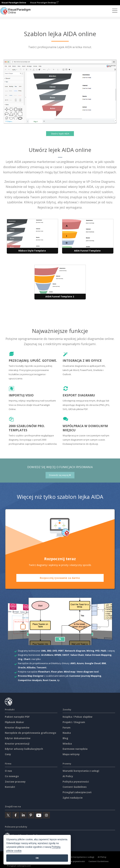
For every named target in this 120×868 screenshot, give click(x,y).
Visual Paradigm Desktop (44, 3)
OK (37, 858)
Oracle (22, 667)
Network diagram (75, 651)
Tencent (41, 667)
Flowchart (44, 672)
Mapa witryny (71, 754)
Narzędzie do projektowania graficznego (31, 733)
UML (44, 651)
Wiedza (67, 744)
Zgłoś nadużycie (73, 798)
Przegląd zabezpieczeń (77, 792)
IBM (104, 663)
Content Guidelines (75, 787)
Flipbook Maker (14, 722)
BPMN (58, 655)
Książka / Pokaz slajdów (77, 717)
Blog (65, 738)
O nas (8, 771)
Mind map (70, 672)
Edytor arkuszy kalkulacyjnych (24, 749)
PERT (61, 651)
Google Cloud (93, 663)
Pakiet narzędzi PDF (17, 717)
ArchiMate (47, 655)
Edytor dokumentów (18, 738)
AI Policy (68, 776)
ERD (49, 651)
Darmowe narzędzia (75, 749)
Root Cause (49, 680)
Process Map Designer (31, 676)
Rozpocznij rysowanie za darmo (60, 578)
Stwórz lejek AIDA (60, 134)
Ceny (8, 754)
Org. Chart (24, 659)
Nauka (67, 733)
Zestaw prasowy (15, 782)
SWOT (66, 655)
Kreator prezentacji (17, 744)
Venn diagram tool (88, 672)
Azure (80, 663)
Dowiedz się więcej (60, 475)
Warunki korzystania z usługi (81, 771)
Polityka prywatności (76, 782)
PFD (97, 651)
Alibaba (31, 667)
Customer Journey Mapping (85, 676)
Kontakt (10, 787)
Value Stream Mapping (98, 655)
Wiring (90, 651)
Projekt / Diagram (74, 722)
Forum (67, 728)
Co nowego (12, 776)
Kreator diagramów (17, 728)
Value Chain (77, 655)
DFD (55, 651)
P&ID (103, 651)
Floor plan (57, 672)
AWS (73, 663)
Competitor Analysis (30, 680)
